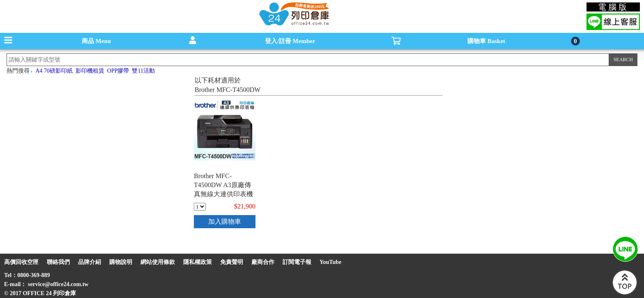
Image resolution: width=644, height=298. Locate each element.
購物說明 (121, 262)
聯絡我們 (58, 262)
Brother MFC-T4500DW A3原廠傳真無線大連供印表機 (223, 185)
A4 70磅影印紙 (54, 71)
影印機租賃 (90, 71)
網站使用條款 (158, 262)
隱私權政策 (198, 262)
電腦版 (613, 7)
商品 (96, 41)
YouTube (330, 262)
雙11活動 (143, 71)
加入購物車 (225, 221)
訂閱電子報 (297, 262)
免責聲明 (232, 262)
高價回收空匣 (21, 262)
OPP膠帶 (118, 71)
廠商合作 (263, 262)
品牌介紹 (90, 262)
